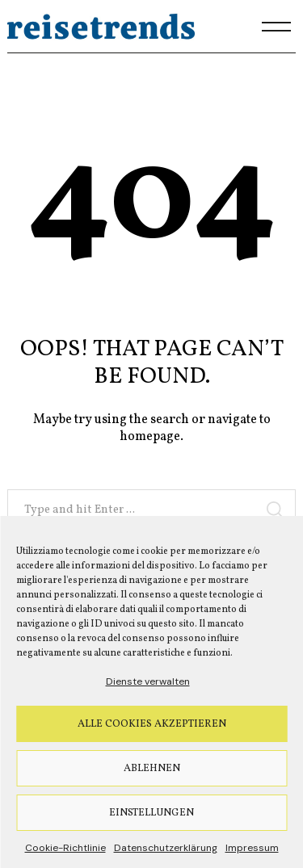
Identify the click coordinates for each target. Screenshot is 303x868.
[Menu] (276, 27)
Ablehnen (152, 769)
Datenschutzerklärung (166, 848)
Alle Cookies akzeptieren (152, 724)
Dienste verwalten (148, 681)
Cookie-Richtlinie (65, 848)
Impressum (252, 848)
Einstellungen (151, 813)
